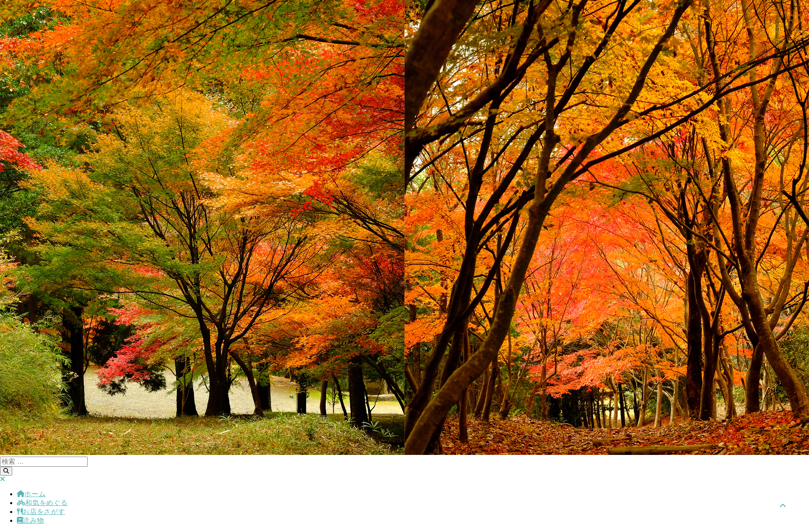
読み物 (30, 520)
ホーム (31, 494)
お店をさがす (41, 512)
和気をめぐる (42, 503)
